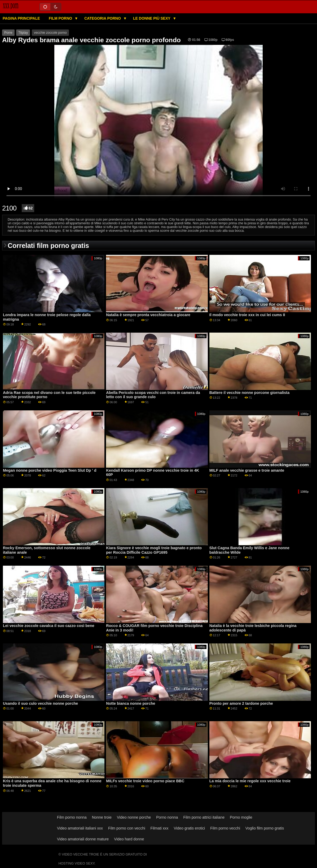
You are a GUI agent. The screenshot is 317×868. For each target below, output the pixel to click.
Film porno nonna (72, 817)
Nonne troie (102, 817)
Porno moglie (241, 817)
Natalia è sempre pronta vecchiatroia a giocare (148, 315)
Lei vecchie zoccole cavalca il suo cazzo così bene (49, 626)
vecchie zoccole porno (50, 33)
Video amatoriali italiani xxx (80, 828)
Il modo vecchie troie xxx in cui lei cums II (247, 315)
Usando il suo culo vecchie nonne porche (40, 703)
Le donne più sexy (152, 18)
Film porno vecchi (225, 828)
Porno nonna (167, 817)
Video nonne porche (134, 817)
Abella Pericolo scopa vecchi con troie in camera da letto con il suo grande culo (153, 395)
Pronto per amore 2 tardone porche (241, 703)
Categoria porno (103, 18)
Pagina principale (21, 18)
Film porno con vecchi (127, 828)
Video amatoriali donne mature (83, 839)
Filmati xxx (160, 828)
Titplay (23, 33)
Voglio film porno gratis (265, 828)
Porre (8, 33)
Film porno (61, 18)
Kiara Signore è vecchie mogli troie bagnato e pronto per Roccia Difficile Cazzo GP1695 (154, 550)
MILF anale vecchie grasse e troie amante (247, 470)
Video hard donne (129, 839)
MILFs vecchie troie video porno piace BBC (145, 781)
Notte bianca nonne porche (131, 703)
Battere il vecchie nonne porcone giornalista (249, 393)
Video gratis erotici (189, 828)
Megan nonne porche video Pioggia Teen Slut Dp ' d (50, 470)
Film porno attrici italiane (204, 817)
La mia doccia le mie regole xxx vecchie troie (250, 781)
